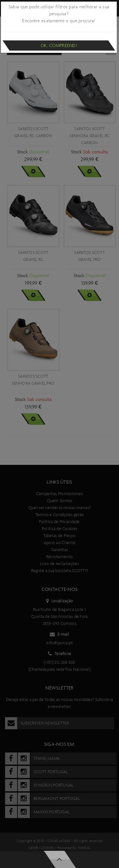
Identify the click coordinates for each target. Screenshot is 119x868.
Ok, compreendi (59, 45)
